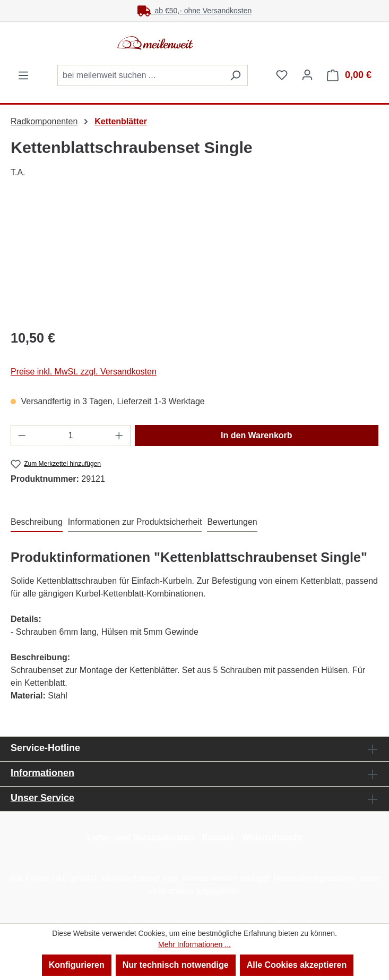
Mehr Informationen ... (195, 944)
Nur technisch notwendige (176, 965)
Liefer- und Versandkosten (140, 837)
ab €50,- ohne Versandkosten (195, 11)
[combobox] (140, 75)
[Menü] (23, 75)
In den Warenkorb (257, 435)
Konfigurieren (77, 965)
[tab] (37, 523)
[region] (195, 260)
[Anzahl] (71, 436)
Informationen (42, 773)
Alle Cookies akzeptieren (297, 965)
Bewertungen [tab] (232, 522)
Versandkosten (210, 878)
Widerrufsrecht (272, 837)
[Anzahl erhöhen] (119, 436)
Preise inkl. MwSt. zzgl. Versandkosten (84, 372)
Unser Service (42, 798)
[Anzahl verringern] (22, 436)
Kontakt (218, 837)
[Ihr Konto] (307, 75)
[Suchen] (235, 75)
